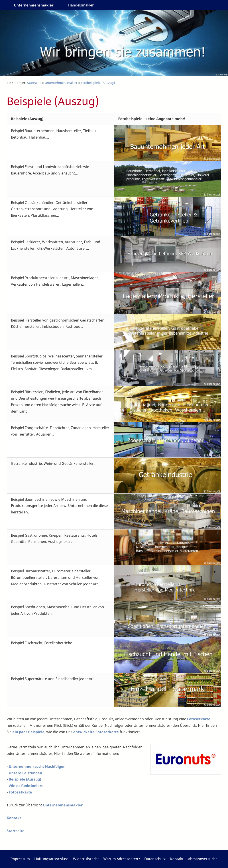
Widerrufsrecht (86, 859)
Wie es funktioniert (26, 786)
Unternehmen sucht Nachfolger (37, 766)
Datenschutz (155, 859)
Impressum (20, 859)
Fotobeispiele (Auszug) (98, 83)
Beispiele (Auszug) (25, 779)
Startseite (34, 83)
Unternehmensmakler (61, 83)
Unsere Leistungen (25, 773)
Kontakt (14, 818)
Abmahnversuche (203, 859)
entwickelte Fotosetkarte (96, 732)
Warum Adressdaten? (122, 859)
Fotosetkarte (199, 719)
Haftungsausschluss (51, 859)
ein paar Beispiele (28, 732)
